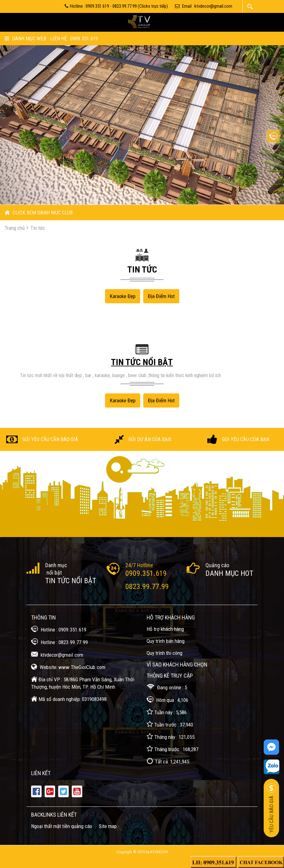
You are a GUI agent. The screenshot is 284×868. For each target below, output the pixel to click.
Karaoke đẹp (123, 296)
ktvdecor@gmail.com (57, 654)
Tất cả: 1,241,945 (168, 761)
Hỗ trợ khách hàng (165, 629)
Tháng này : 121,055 (170, 737)
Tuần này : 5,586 (167, 712)
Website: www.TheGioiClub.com (68, 667)
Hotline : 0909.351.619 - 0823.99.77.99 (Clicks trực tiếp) (116, 6)
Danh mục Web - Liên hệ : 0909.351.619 (51, 38)
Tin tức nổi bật (71, 581)
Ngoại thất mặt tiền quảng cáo (62, 826)
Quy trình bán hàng (166, 641)
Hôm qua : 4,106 (167, 700)
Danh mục (56, 565)
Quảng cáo (217, 565)
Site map (108, 826)
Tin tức (38, 228)
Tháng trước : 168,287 (172, 749)
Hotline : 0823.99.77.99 (59, 642)
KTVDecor (159, 852)
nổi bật (54, 573)
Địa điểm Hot (161, 296)
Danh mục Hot (229, 573)
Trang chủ (15, 228)
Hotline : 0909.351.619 (59, 629)
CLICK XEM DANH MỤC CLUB (39, 213)
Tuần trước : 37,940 (170, 724)
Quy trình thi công (164, 653)
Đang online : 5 (167, 687)
